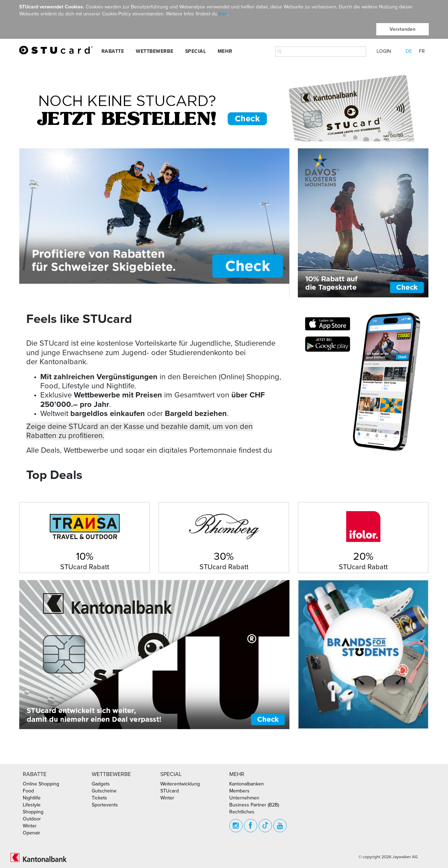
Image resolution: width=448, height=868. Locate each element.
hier (223, 14)
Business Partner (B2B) (254, 805)
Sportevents (105, 805)
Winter (30, 826)
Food (28, 791)
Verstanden (402, 29)
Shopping (33, 812)
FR (422, 51)
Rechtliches (242, 812)
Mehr (225, 51)
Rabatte (113, 51)
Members (239, 791)
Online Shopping (41, 784)
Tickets (99, 798)
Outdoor (32, 819)
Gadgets (101, 784)
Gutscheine (104, 791)
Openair (31, 833)
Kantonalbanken (247, 784)
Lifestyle (32, 805)
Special (196, 51)
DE (409, 51)
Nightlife (32, 798)
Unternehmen (244, 798)
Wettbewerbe (155, 51)
